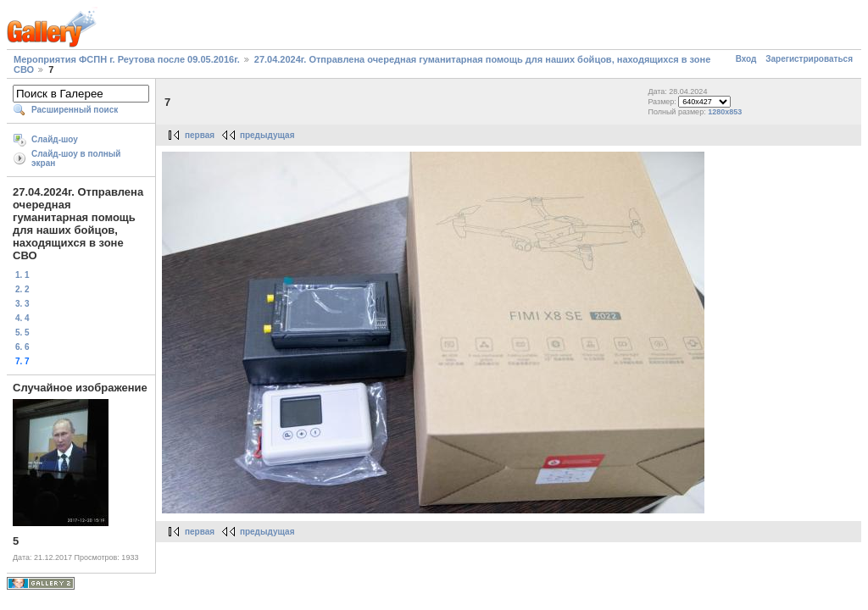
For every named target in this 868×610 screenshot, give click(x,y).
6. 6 (22, 347)
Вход (746, 59)
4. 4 (22, 318)
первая (200, 135)
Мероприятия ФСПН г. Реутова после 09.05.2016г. (127, 59)
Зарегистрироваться (809, 59)
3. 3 (22, 304)
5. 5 (22, 333)
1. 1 (22, 275)
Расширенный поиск (75, 110)
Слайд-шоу (55, 139)
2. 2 (22, 289)
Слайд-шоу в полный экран (76, 158)
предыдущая (267, 135)
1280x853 (725, 112)
